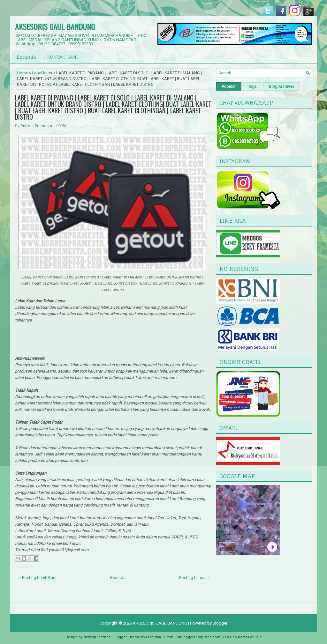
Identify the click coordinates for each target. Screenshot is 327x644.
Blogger (220, 623)
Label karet (42, 73)
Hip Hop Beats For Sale (243, 637)
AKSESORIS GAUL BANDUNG (55, 26)
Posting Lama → (194, 577)
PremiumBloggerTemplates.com (192, 637)
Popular (229, 86)
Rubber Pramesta (36, 126)
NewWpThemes (97, 637)
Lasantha (153, 637)
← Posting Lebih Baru (37, 577)
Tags (252, 86)
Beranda (26, 57)
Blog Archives (282, 86)
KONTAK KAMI (63, 57)
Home (23, 73)
